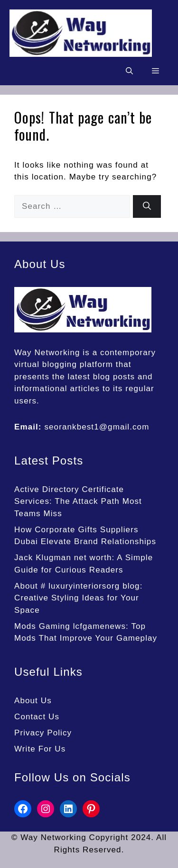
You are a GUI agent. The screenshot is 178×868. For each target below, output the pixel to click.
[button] (129, 71)
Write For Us (40, 749)
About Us (33, 701)
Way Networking (47, 353)
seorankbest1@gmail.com (97, 427)
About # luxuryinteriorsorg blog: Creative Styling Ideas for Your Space (79, 598)
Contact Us (37, 717)
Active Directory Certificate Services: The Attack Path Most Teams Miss (78, 501)
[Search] (147, 206)
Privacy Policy (43, 733)
